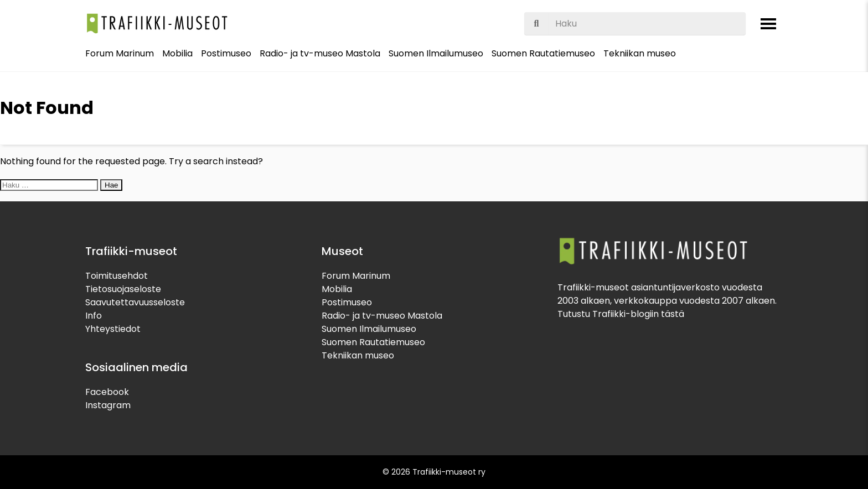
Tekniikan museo (640, 53)
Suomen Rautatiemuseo (543, 53)
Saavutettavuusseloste (135, 302)
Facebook (107, 392)
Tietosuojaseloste (123, 289)
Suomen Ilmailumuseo (436, 53)
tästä (673, 314)
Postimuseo (226, 53)
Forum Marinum (120, 53)
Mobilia (177, 53)
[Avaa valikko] (768, 24)
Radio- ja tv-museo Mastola (320, 53)
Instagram (108, 405)
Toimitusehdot (117, 276)
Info (94, 316)
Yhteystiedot (113, 329)
